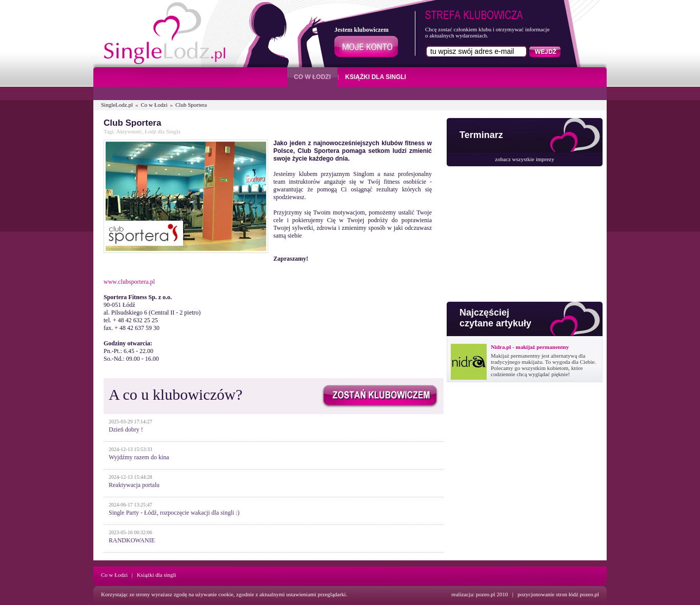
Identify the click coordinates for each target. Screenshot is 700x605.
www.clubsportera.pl (129, 282)
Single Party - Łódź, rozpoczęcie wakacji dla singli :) (174, 513)
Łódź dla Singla (163, 131)
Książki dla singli (157, 575)
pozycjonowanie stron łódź (548, 594)
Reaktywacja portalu (134, 485)
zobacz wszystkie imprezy (524, 159)
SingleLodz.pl (117, 105)
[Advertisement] (524, 237)
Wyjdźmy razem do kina (139, 457)
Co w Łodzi (154, 105)
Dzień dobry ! (126, 430)
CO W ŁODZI (312, 77)
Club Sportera (191, 105)
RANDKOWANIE (132, 540)
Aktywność (129, 131)
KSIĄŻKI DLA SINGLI (376, 77)
